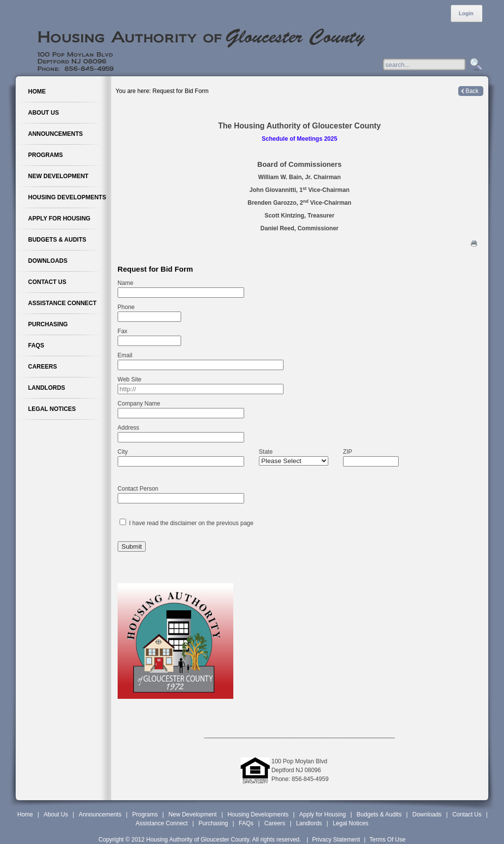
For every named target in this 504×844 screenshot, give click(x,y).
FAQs (246, 823)
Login (466, 13)
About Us (56, 814)
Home (25, 814)
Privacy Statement (336, 840)
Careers (275, 823)
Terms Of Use (388, 840)
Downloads (427, 814)
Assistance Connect (161, 823)
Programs (145, 814)
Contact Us (467, 814)
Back (472, 91)
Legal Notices (351, 823)
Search (475, 65)
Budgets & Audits (379, 814)
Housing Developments (258, 814)
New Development (192, 814)
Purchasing (213, 823)
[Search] (434, 64)
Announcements (100, 814)
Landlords (309, 823)
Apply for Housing (323, 814)
